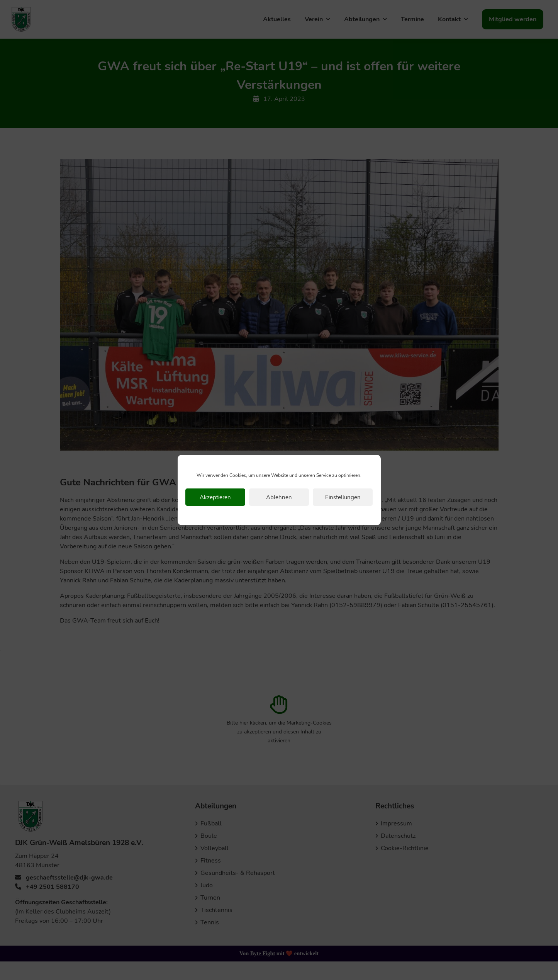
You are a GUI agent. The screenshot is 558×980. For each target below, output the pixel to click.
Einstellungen (343, 497)
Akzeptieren (215, 497)
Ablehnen (279, 497)
